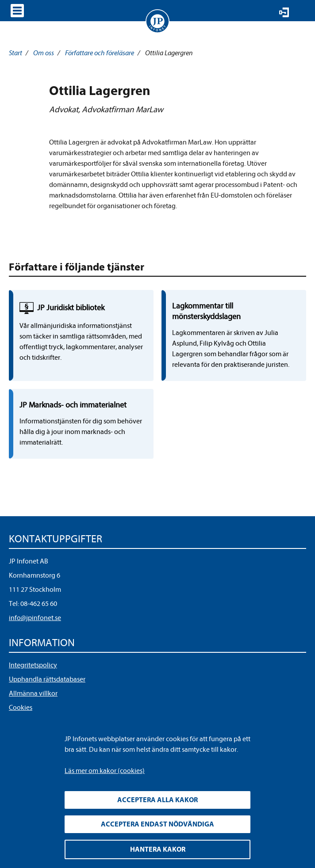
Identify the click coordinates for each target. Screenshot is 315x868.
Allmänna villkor (33, 693)
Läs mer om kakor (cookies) (105, 771)
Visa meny (17, 11)
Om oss (44, 53)
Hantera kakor (158, 849)
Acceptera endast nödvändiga (157, 824)
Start (15, 53)
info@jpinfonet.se (35, 618)
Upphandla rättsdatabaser (47, 679)
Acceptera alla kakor (157, 800)
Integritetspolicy (33, 665)
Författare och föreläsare (100, 53)
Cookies (21, 708)
